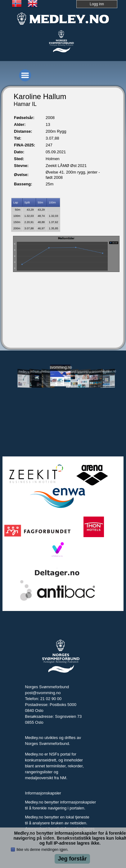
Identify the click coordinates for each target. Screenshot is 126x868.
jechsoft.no (36, 372)
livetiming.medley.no (48, 372)
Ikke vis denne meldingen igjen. (42, 850)
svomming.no (60, 367)
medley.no (24, 372)
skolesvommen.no (96, 371)
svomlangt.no (72, 372)
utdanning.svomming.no (84, 372)
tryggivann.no (108, 372)
